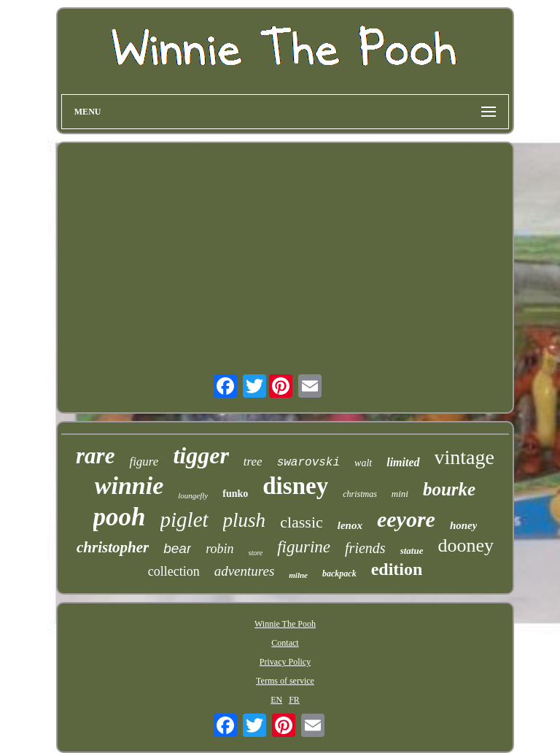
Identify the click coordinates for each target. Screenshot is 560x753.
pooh (120, 517)
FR (294, 700)
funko (235, 494)
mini (400, 494)
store (256, 553)
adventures (245, 571)
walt (363, 463)
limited (403, 462)
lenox (350, 525)
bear (177, 548)
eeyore (406, 519)
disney (295, 486)
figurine (304, 547)
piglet (184, 520)
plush (245, 520)
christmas (360, 494)
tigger (201, 455)
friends (365, 548)
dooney (466, 545)
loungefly (193, 495)
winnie (129, 486)
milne (298, 575)
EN (276, 700)
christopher (113, 547)
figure (144, 462)
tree (253, 462)
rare (95, 456)
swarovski (308, 463)
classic (302, 522)
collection (174, 571)
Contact (285, 643)
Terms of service (285, 681)
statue (412, 551)
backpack (339, 574)
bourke (449, 489)
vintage (464, 457)
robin (219, 549)
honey (464, 525)
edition (397, 569)
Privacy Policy (285, 662)
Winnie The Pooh (285, 624)
